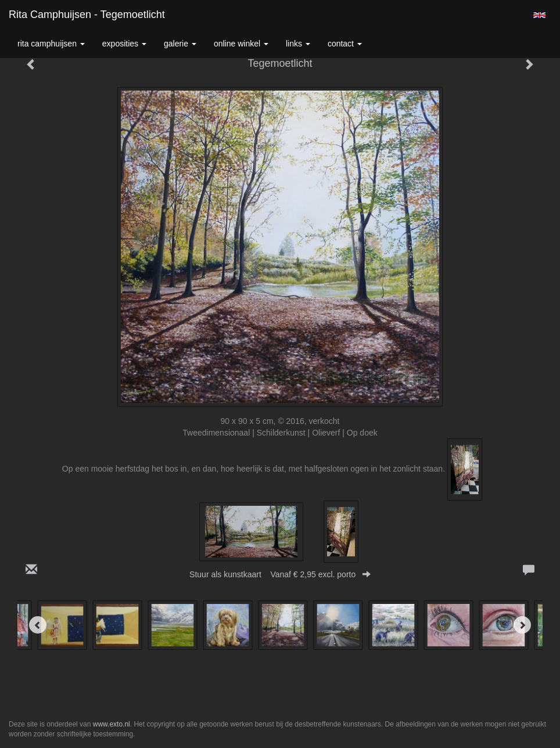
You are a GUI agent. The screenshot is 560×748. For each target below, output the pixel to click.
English (539, 15)
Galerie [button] (180, 44)
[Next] (522, 625)
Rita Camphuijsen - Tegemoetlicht (87, 15)
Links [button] (298, 44)
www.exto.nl (112, 724)
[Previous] (38, 625)
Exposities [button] (124, 44)
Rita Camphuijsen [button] (51, 44)
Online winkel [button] (241, 44)
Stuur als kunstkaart (280, 574)
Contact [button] (345, 44)
